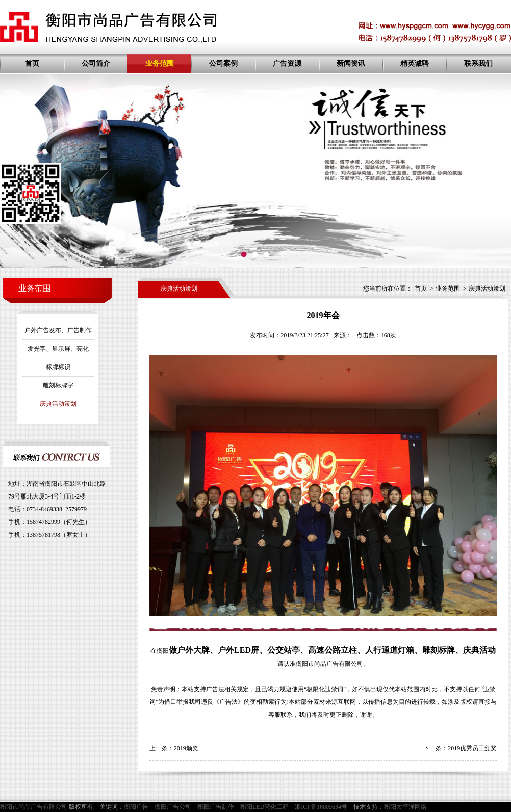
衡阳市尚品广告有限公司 (329, 664)
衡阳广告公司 (173, 807)
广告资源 (287, 63)
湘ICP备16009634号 (321, 807)
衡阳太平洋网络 (405, 807)
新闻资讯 (351, 63)
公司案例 (223, 63)
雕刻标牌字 (58, 385)
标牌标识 (58, 367)
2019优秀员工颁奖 (472, 748)
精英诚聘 (415, 63)
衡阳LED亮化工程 (264, 807)
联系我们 (478, 63)
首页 (32, 63)
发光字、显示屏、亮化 (58, 349)
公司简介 (96, 63)
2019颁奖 (186, 748)
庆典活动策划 (58, 404)
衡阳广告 (136, 807)
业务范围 (160, 63)
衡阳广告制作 (216, 807)
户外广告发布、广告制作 (58, 330)
